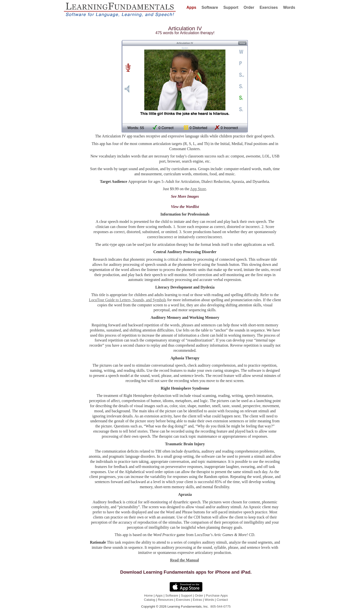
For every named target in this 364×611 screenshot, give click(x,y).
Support (187, 595)
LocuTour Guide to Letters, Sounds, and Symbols (127, 300)
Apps (159, 595)
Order (199, 595)
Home (149, 595)
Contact (222, 600)
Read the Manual (184, 560)
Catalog (150, 600)
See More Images (185, 196)
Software (172, 595)
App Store (198, 189)
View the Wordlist (185, 207)
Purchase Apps (217, 595)
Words (209, 600)
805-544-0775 (220, 606)
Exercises (183, 600)
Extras (197, 600)
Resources (166, 600)
